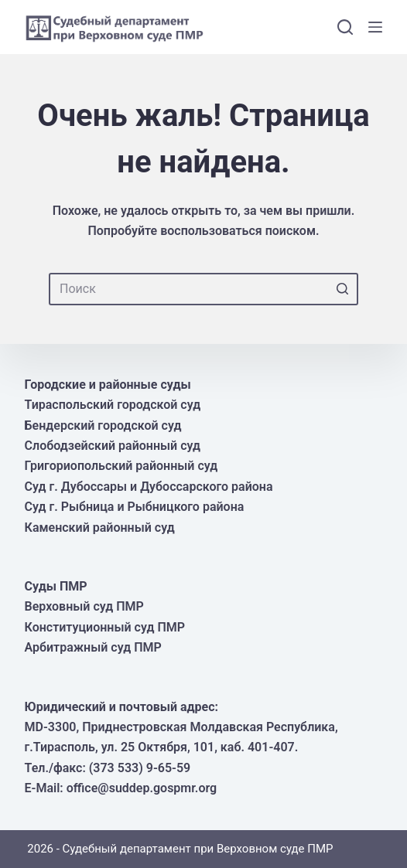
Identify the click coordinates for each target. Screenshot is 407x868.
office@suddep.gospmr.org (142, 788)
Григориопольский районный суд (121, 466)
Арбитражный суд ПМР (93, 647)
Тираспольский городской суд (113, 405)
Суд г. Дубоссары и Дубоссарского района (149, 487)
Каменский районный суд (100, 528)
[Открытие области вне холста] (375, 27)
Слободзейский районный (103, 446)
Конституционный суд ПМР (105, 627)
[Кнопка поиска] (342, 289)
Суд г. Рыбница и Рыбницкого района (135, 507)
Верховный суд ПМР (84, 606)
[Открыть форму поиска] (345, 27)
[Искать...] (203, 289)
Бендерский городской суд (103, 425)
